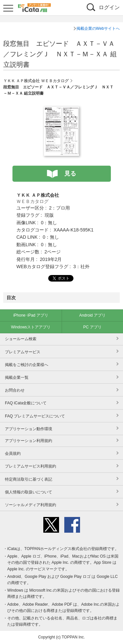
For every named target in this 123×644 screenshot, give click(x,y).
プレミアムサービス (23, 352)
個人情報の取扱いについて (29, 492)
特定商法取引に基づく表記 (29, 479)
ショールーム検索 (21, 339)
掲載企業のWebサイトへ (98, 28)
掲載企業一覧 (17, 377)
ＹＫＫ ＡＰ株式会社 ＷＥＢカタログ (36, 81)
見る (70, 174)
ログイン (109, 7)
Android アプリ (92, 315)
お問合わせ (15, 390)
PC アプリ (92, 327)
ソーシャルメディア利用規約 (31, 505)
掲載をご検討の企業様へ (27, 365)
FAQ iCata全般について (26, 403)
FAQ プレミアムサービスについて (35, 416)
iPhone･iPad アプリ (31, 315)
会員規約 (13, 453)
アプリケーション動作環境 (29, 429)
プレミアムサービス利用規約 (31, 466)
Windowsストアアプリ (31, 327)
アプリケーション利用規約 (29, 441)
